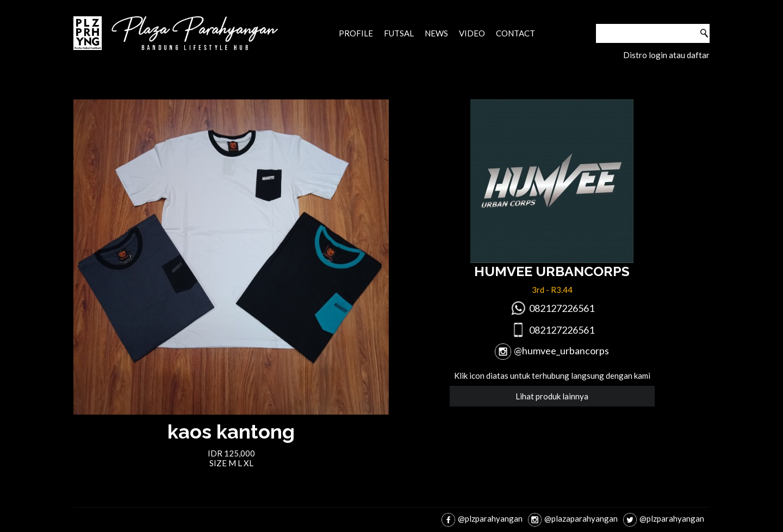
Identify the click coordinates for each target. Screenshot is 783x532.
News (436, 33)
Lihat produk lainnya (552, 396)
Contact (515, 33)
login (658, 55)
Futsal (399, 33)
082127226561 (562, 308)
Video (472, 33)
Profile (356, 33)
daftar (698, 55)
